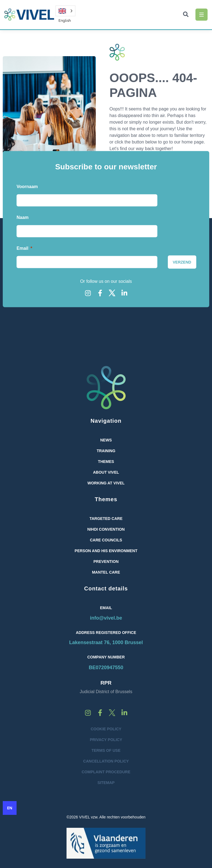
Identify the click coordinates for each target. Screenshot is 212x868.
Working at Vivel (106, 483)
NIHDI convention (106, 529)
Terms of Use (106, 750)
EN (10, 808)
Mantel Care (106, 572)
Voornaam (27, 186)
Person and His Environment (106, 551)
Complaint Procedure (106, 772)
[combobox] (10, 808)
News (106, 440)
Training (106, 451)
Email (22, 248)
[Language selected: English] (65, 11)
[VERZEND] (182, 262)
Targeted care (106, 519)
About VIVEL (106, 472)
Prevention (106, 562)
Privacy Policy (106, 740)
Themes (106, 462)
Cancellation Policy (106, 761)
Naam (23, 217)
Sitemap (106, 783)
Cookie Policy (106, 729)
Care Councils (106, 540)
